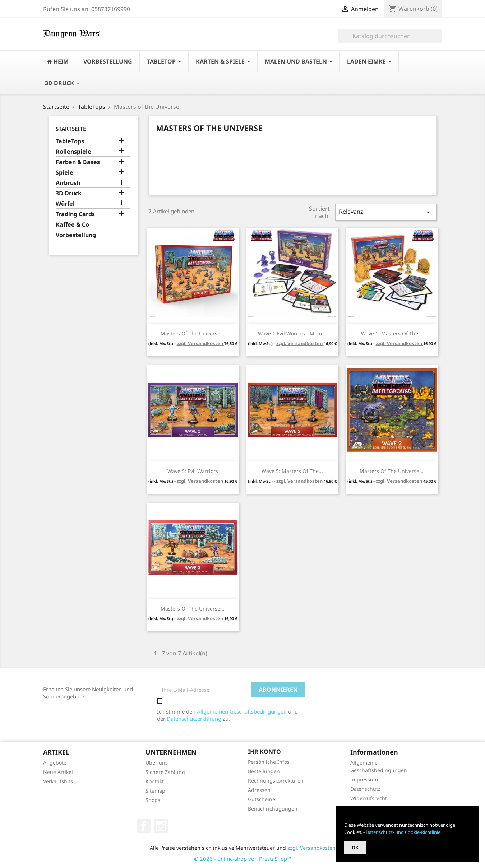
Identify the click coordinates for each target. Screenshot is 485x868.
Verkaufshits (58, 781)
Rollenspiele (73, 152)
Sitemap (155, 791)
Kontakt (155, 781)
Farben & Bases (78, 162)
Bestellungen (264, 771)
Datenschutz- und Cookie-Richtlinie (403, 832)
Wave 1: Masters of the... (392, 333)
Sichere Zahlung (165, 772)
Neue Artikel (58, 772)
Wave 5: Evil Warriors (193, 471)
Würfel (65, 204)
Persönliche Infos (269, 762)
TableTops (70, 141)
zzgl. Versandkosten (200, 343)
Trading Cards (75, 214)
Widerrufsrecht (369, 798)
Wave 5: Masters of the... (292, 471)
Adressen (259, 790)
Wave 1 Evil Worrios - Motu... (292, 333)
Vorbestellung (76, 235)
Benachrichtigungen (273, 809)
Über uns (157, 763)
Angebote (55, 763)
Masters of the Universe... (193, 333)
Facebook (144, 826)
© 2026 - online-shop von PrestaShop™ (243, 859)
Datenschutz (365, 789)
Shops (153, 800)
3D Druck (69, 193)
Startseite (71, 129)
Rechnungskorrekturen (276, 781)
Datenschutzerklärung (194, 719)
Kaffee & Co (72, 225)
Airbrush (68, 183)
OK (355, 848)
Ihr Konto (264, 752)
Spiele (64, 173)
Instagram (161, 826)
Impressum (364, 779)
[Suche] (390, 36)
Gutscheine (262, 799)
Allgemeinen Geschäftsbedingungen (242, 711)
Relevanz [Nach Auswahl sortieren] (386, 212)
